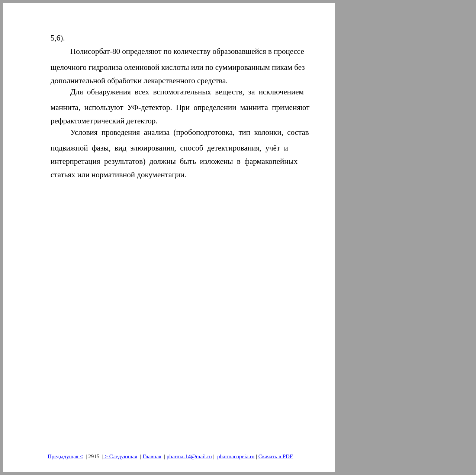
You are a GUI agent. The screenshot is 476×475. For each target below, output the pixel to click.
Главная (152, 456)
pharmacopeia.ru (236, 456)
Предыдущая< (65, 456)
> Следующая (120, 456)
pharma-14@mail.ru (189, 456)
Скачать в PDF (276, 456)
